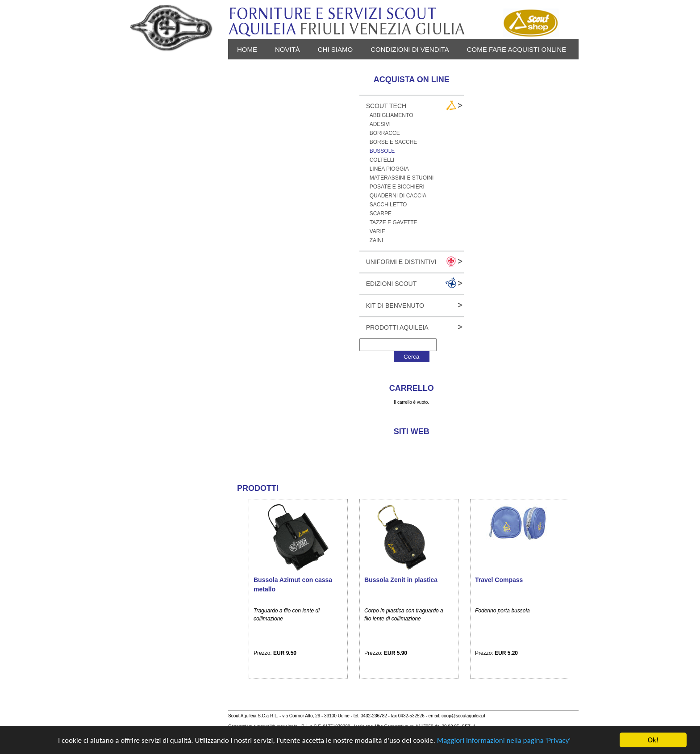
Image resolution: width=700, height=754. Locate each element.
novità (287, 49)
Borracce (385, 133)
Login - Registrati (317, 70)
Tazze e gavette (394, 222)
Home (247, 49)
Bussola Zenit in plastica (401, 580)
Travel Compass (499, 580)
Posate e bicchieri (397, 187)
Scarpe (381, 214)
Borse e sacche (394, 142)
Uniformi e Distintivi (401, 262)
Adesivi (380, 124)
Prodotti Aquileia (397, 327)
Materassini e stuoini (402, 178)
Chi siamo (335, 49)
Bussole (382, 151)
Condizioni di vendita (410, 49)
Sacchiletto (388, 205)
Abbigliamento (392, 115)
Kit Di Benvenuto (395, 306)
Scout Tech (386, 106)
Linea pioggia (389, 169)
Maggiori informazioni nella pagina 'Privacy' (504, 740)
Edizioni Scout (392, 284)
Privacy (252, 70)
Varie (377, 231)
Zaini (377, 240)
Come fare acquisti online (517, 49)
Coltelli (382, 160)
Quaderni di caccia (398, 196)
